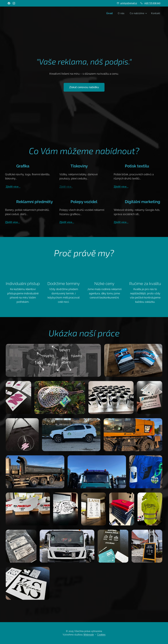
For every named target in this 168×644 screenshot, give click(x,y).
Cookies (101, 635)
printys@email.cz (129, 3)
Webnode (89, 635)
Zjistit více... (13, 187)
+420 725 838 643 (152, 3)
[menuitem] (110, 13)
